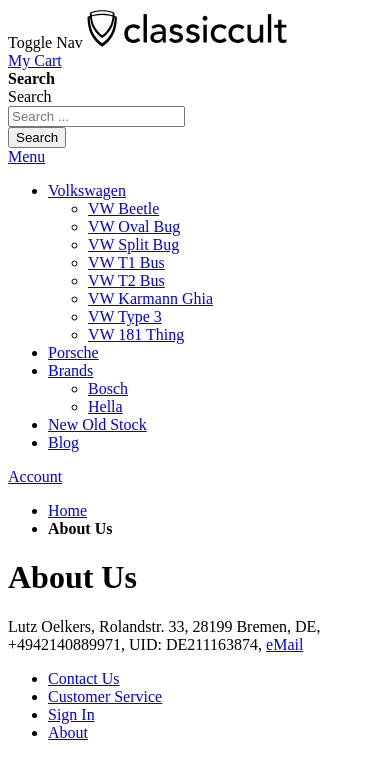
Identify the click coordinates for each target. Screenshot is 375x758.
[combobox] (96, 116)
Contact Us (84, 678)
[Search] (37, 137)
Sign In (71, 714)
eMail (284, 644)
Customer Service (105, 696)
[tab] (187, 157)
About (68, 732)
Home (67, 510)
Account (35, 476)
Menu (26, 156)
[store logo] (187, 42)
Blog (63, 442)
